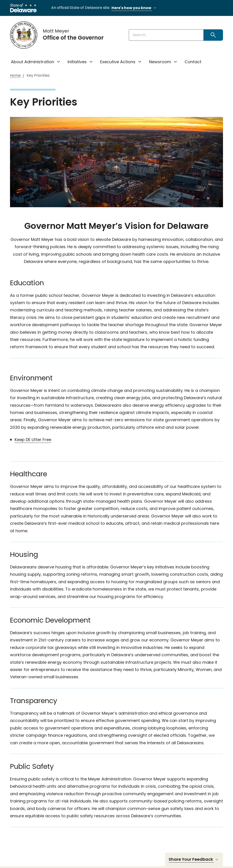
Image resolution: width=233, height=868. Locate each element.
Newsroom (160, 62)
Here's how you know (134, 8)
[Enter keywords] (166, 35)
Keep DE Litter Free (33, 440)
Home (15, 76)
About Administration (33, 62)
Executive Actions (118, 62)
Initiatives (77, 62)
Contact (193, 62)
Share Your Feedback (194, 859)
